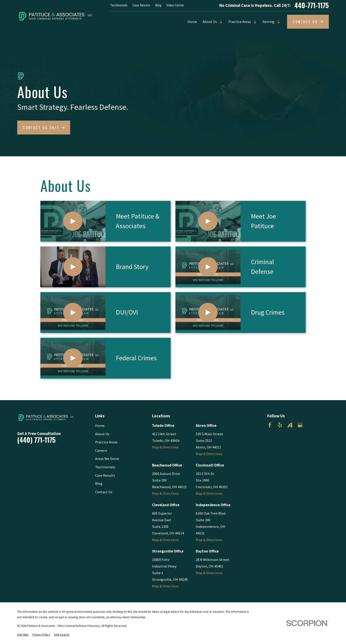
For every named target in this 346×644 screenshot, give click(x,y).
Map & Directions (165, 447)
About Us (210, 22)
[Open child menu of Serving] (277, 22)
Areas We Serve (107, 459)
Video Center (175, 5)
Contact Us (104, 492)
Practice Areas (240, 22)
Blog (158, 5)
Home (192, 22)
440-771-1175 (312, 6)
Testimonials (119, 5)
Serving (268, 22)
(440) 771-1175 (36, 440)
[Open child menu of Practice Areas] (254, 22)
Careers (101, 451)
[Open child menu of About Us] (220, 22)
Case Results (141, 5)
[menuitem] (23, 635)
